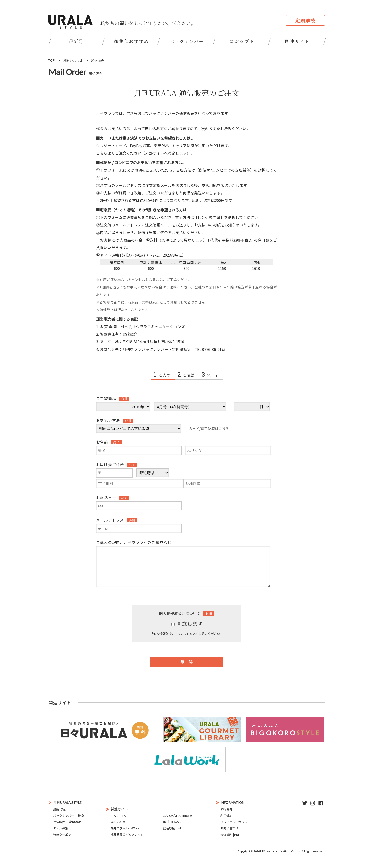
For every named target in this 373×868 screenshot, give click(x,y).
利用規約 (226, 815)
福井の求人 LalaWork (125, 828)
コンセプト (242, 41)
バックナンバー (187, 41)
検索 (81, 815)
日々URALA (118, 815)
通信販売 (98, 60)
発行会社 (226, 809)
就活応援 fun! (172, 828)
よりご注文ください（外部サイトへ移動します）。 (145, 153)
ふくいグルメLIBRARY (178, 815)
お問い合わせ (73, 60)
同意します (187, 623)
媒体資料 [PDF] (230, 834)
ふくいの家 (118, 822)
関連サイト (297, 41)
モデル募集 (61, 828)
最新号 (76, 41)
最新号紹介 (61, 809)
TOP (52, 60)
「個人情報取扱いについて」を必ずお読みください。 (187, 634)
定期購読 (305, 20)
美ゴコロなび (172, 822)
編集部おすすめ (131, 41)
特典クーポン (62, 834)
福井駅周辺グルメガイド (127, 834)
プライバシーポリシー (235, 822)
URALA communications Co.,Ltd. (281, 851)
